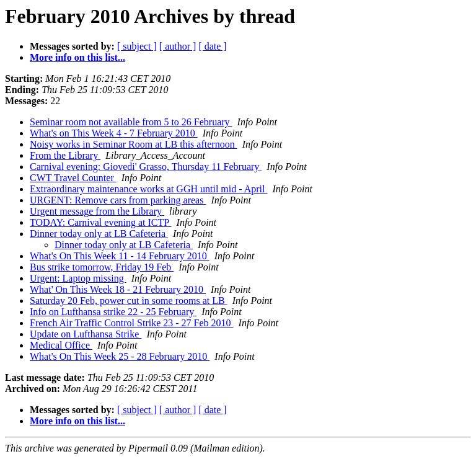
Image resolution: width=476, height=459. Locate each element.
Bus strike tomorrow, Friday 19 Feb (102, 267)
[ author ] (178, 46)
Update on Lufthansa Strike (86, 334)
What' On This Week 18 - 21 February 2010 (118, 289)
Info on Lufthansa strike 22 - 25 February (113, 312)
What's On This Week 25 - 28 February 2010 (120, 356)
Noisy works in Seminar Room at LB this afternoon (134, 144)
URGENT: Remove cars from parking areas (118, 200)
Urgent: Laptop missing (78, 278)
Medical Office (61, 345)
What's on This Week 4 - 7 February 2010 (114, 133)
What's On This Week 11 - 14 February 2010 (120, 256)
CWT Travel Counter (73, 178)
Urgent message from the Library (97, 211)
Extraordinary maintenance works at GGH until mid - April (148, 189)
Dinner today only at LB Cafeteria (99, 234)
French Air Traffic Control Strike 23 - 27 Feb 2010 (132, 323)
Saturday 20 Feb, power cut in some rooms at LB (129, 301)
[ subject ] (137, 46)
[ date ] (212, 46)
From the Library (65, 155)
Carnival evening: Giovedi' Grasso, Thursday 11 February (146, 167)
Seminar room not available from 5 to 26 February (131, 122)
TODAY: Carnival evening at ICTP (101, 222)
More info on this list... (77, 57)
